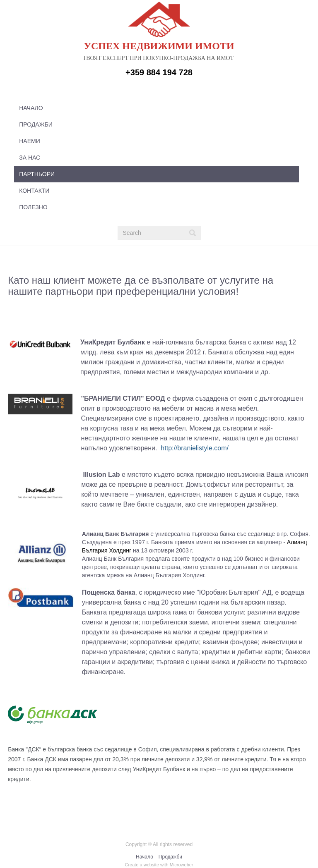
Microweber (182, 865)
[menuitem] (157, 108)
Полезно (33, 207)
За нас (30, 158)
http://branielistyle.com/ (195, 448)
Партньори (37, 174)
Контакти (34, 191)
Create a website (142, 865)
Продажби (36, 124)
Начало (31, 108)
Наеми (30, 141)
